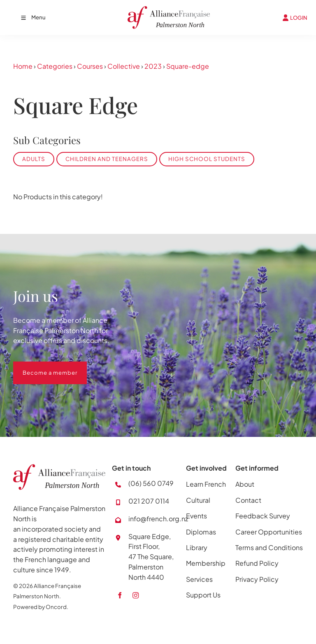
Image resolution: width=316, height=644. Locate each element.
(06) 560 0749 (151, 483)
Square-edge (188, 66)
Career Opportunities (269, 532)
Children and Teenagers (107, 159)
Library (197, 547)
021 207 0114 (149, 501)
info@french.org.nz (158, 519)
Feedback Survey (263, 516)
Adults (34, 159)
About (245, 484)
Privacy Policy (257, 579)
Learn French (206, 484)
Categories (55, 66)
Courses (90, 66)
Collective (124, 66)
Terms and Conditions (269, 547)
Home (23, 66)
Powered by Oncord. (41, 607)
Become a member (41, 366)
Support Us (203, 595)
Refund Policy (257, 563)
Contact (248, 500)
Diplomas (201, 532)
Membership (206, 563)
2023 (153, 66)
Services (199, 579)
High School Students (207, 159)
